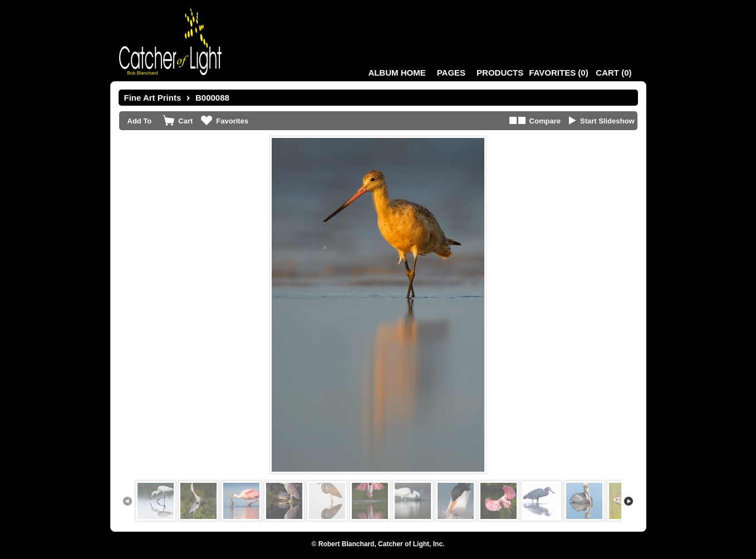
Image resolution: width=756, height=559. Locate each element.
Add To (140, 121)
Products (500, 73)
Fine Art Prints (153, 98)
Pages (451, 73)
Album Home (397, 73)
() (558, 73)
